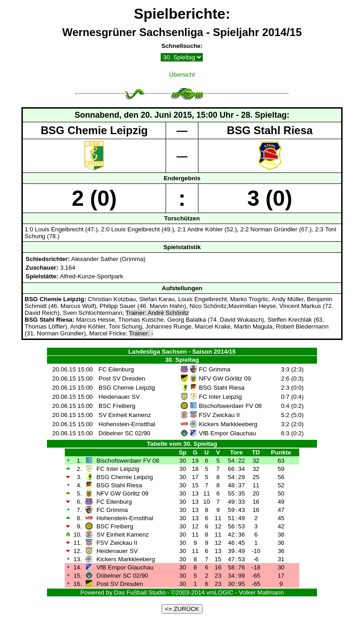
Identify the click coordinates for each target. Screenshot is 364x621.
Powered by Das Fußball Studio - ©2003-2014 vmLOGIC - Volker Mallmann (182, 592)
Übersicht (182, 75)
